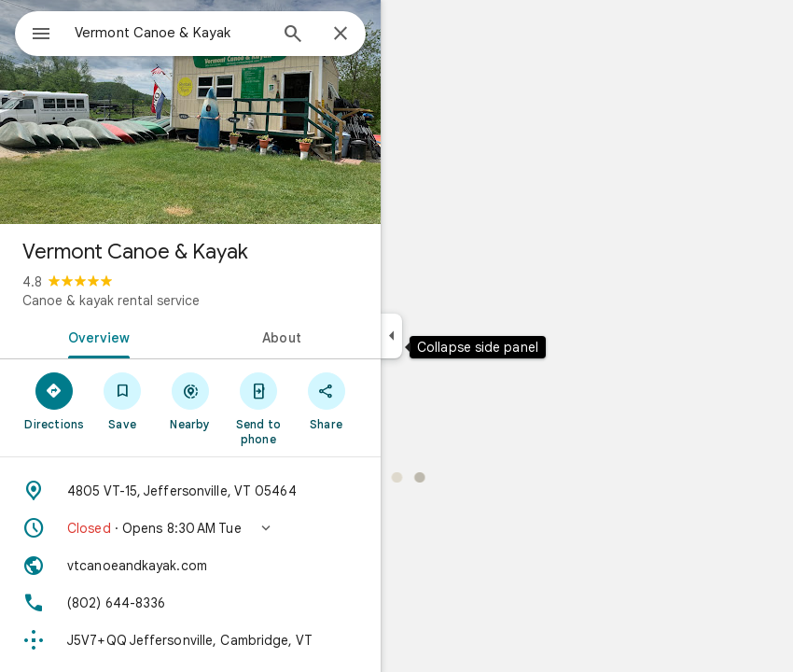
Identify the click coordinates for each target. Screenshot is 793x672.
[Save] (123, 400)
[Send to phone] (258, 408)
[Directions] (55, 400)
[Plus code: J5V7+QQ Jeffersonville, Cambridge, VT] (190, 640)
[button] (190, 528)
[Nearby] (191, 400)
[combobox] (171, 33)
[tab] (95, 336)
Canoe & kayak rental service (111, 301)
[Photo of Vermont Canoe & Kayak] (190, 112)
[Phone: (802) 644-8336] (190, 603)
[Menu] (41, 35)
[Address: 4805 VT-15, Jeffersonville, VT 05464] (190, 491)
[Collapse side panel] (391, 336)
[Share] (326, 400)
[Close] (341, 35)
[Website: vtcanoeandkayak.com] (190, 566)
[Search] (293, 35)
